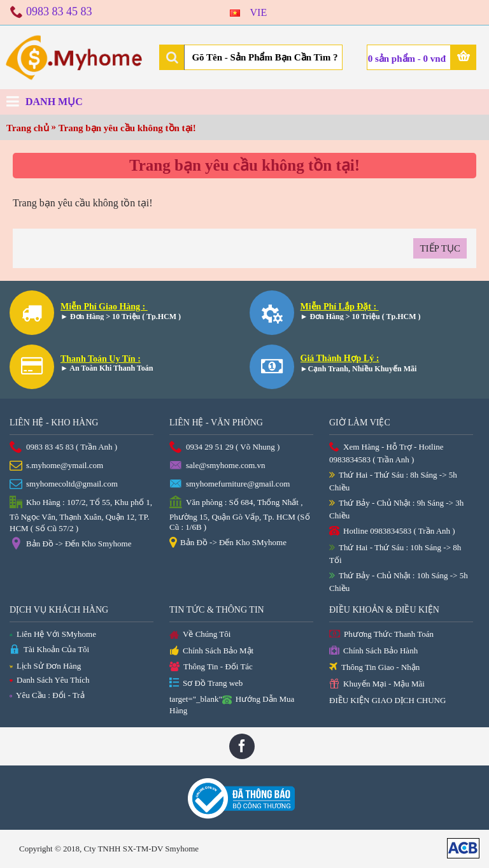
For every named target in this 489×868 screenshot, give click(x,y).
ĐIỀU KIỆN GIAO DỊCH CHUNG (387, 700)
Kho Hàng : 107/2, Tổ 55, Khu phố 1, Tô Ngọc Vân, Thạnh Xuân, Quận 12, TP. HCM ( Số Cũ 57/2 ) (81, 515)
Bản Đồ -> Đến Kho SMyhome (228, 543)
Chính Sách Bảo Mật (211, 651)
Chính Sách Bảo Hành (373, 651)
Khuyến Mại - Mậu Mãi (377, 684)
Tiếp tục (440, 248)
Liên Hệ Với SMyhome (53, 634)
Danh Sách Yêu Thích (49, 680)
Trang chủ (28, 128)
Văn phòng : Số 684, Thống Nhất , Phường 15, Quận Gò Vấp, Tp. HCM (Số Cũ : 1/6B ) (240, 514)
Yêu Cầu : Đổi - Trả (47, 695)
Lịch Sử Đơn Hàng (45, 666)
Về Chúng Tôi (200, 635)
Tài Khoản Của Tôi (49, 650)
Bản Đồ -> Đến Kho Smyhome (70, 544)
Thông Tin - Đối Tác (211, 667)
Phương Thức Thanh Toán (381, 635)
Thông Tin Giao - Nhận (374, 668)
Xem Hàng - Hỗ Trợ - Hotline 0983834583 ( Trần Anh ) (386, 453)
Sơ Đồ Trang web (206, 684)
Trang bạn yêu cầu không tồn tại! (127, 128)
